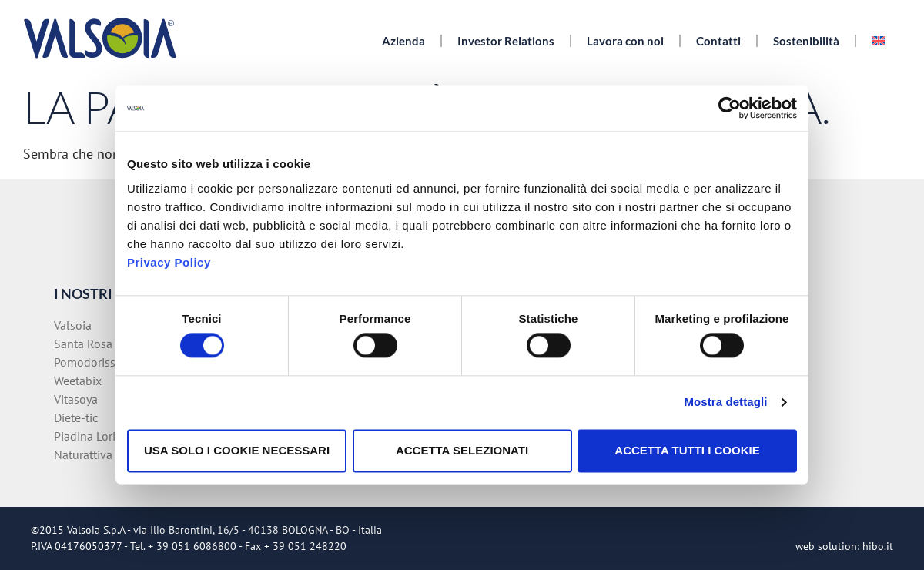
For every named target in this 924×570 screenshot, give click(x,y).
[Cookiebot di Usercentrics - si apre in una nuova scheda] (730, 108)
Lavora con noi (625, 41)
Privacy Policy (169, 262)
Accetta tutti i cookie (687, 450)
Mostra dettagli (725, 402)
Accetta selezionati (462, 450)
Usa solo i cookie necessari (237, 450)
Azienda (403, 41)
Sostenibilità (806, 41)
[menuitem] (879, 41)
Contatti (718, 41)
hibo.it (878, 546)
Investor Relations (506, 41)
